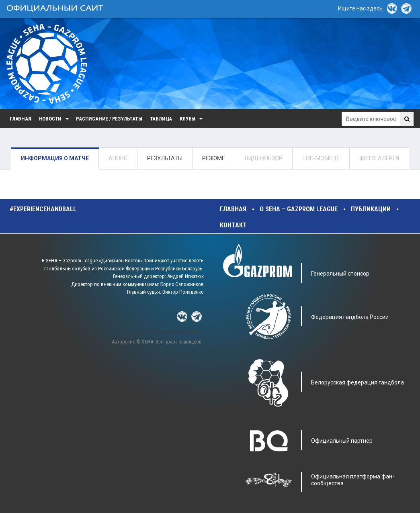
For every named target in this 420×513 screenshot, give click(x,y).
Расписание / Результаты (109, 119)
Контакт (233, 225)
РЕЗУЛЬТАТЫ (165, 158)
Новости (50, 119)
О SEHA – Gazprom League (299, 209)
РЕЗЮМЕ (214, 158)
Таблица (161, 119)
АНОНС (118, 158)
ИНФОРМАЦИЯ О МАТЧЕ (55, 158)
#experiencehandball (43, 209)
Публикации (371, 209)
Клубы (187, 119)
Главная (20, 119)
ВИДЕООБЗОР (264, 158)
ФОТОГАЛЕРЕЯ (379, 158)
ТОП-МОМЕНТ (321, 158)
